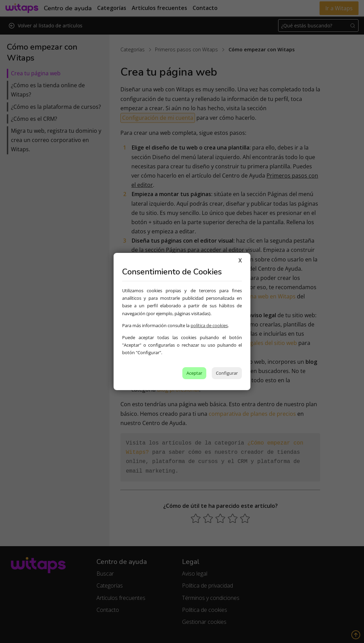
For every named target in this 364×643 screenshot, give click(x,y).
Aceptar (194, 373)
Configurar (227, 373)
